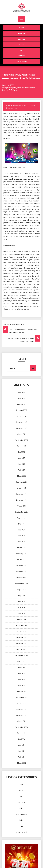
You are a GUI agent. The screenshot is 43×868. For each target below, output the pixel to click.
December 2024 (22, 494)
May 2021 (22, 751)
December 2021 (22, 709)
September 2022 (21, 655)
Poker (22, 45)
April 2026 (21, 398)
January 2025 (21, 488)
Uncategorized (21, 832)
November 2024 (21, 500)
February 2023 (21, 626)
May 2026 (22, 392)
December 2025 (22, 422)
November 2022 (21, 643)
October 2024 (21, 506)
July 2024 (21, 524)
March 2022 (22, 691)
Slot (21, 50)
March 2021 (22, 763)
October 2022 (21, 649)
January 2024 (21, 560)
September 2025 (21, 440)
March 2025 (22, 476)
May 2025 (22, 464)
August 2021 (22, 733)
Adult (21, 784)
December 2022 (22, 637)
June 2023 (21, 602)
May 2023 (22, 608)
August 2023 (22, 590)
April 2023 (21, 614)
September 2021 (21, 727)
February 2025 (21, 482)
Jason (9, 105)
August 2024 (22, 518)
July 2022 (21, 667)
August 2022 (22, 661)
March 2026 (22, 404)
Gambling (21, 33)
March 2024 (22, 548)
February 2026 (21, 410)
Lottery (21, 56)
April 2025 (21, 470)
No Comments (13, 108)
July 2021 (21, 739)
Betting (21, 39)
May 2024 (22, 536)
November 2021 (21, 715)
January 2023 (21, 631)
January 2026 (21, 416)
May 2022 (22, 679)
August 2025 (22, 446)
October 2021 (21, 721)
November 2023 (21, 572)
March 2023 (22, 619)
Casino (21, 28)
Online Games (22, 61)
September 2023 (21, 584)
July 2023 (21, 596)
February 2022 (21, 697)
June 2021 (21, 745)
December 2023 (22, 566)
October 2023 (21, 578)
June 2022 (21, 673)
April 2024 (21, 542)
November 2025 (21, 428)
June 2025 (21, 458)
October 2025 (21, 434)
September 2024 (21, 512)
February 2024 (21, 554)
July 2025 (21, 452)
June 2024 (21, 530)
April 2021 (21, 757)
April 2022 (21, 685)
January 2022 (21, 703)
